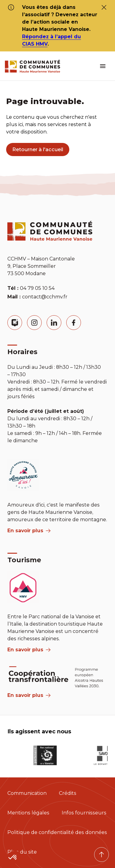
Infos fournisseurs (84, 813)
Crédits (68, 793)
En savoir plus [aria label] (29, 531)
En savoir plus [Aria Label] (29, 695)
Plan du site (22, 852)
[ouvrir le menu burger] (103, 66)
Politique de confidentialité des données (57, 832)
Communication (27, 793)
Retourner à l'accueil (38, 150)
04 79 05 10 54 (37, 288)
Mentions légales (28, 813)
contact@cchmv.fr (45, 297)
